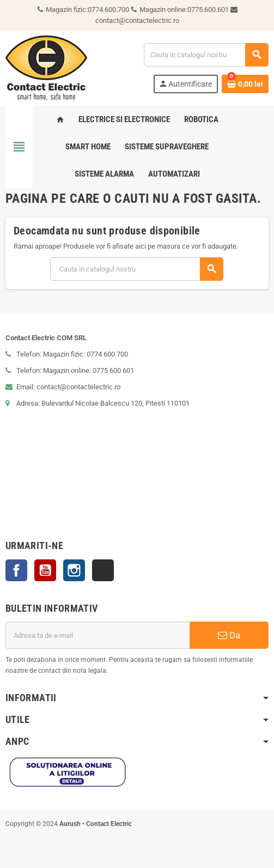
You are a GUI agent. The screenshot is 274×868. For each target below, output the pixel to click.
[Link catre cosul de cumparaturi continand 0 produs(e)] (245, 84)
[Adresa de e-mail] (98, 635)
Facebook (16, 570)
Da (229, 635)
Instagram (74, 570)
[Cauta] (206, 55)
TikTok (103, 570)
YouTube (45, 570)
